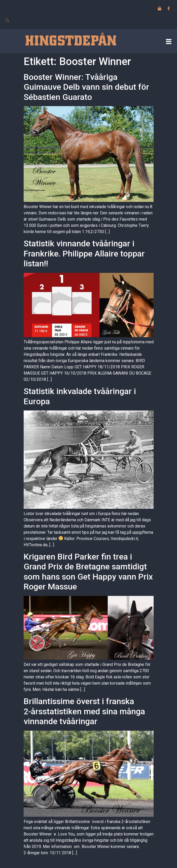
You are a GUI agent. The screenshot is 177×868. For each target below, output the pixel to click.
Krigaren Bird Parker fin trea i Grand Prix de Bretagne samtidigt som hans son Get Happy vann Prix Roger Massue (88, 572)
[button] (169, 41)
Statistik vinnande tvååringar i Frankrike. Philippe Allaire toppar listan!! (84, 253)
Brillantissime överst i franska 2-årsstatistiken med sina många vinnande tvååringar (84, 711)
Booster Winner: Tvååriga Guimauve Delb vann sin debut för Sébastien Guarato (86, 87)
